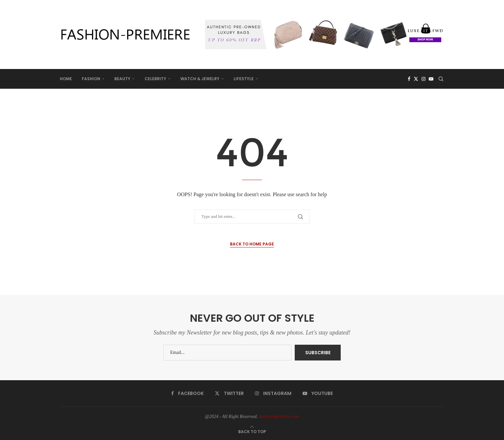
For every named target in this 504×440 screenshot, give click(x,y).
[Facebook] (409, 79)
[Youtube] (431, 79)
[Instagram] (424, 79)
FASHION (91, 79)
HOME (66, 79)
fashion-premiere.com (279, 417)
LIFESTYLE (244, 79)
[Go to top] (252, 432)
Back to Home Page (252, 244)
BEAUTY (122, 79)
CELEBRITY (155, 79)
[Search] (441, 79)
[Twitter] (416, 79)
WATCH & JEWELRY (200, 79)
